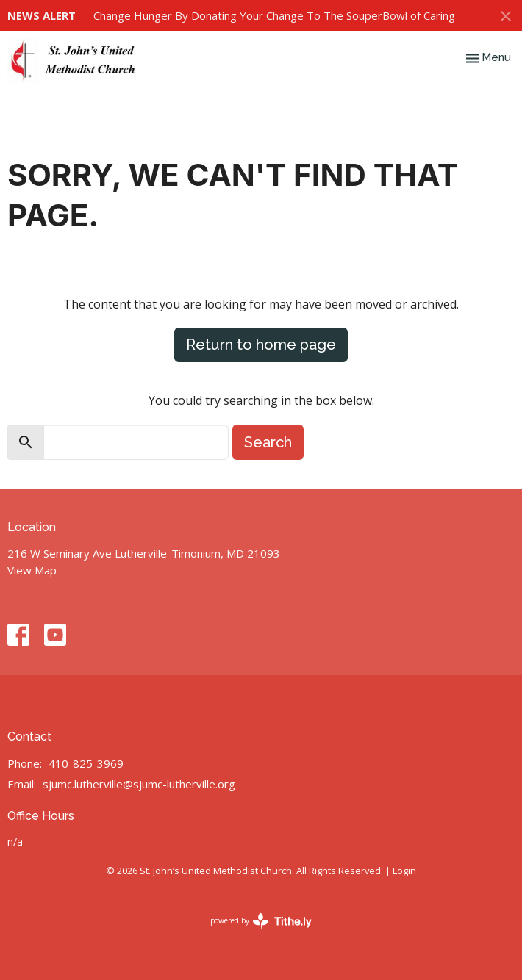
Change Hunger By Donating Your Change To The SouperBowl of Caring (274, 15)
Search (268, 442)
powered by (261, 921)
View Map (32, 570)
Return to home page (261, 345)
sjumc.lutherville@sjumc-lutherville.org (139, 784)
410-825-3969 (86, 763)
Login (404, 871)
